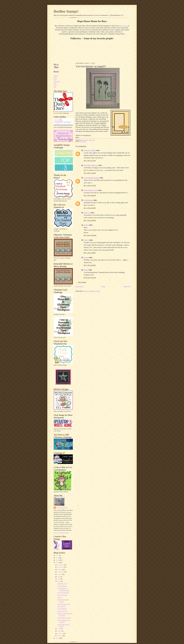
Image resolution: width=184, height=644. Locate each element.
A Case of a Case (62, 611)
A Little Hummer (62, 586)
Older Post (127, 286)
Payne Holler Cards (91, 190)
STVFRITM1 (83, 141)
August (60, 574)
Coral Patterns (61, 606)
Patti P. (86, 240)
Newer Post (79, 286)
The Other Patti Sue (91, 165)
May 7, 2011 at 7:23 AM (90, 173)
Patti (55, 85)
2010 (57, 638)
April (59, 629)
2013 (57, 558)
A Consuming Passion (91, 178)
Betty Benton (62, 508)
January (60, 636)
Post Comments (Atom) (93, 291)
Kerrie (56, 77)
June (59, 579)
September (61, 572)
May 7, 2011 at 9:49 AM (90, 220)
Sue (55, 87)
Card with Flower (62, 595)
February (60, 633)
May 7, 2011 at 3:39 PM (90, 253)
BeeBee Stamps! (66, 11)
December (61, 565)
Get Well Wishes (62, 609)
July (59, 577)
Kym (55, 79)
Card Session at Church (64, 618)
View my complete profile (61, 533)
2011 (57, 562)
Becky (86, 270)
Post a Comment (82, 282)
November (61, 567)
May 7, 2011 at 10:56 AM (90, 235)
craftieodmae (88, 200)
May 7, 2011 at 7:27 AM (90, 185)
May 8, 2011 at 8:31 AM (90, 278)
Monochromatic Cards (64, 604)
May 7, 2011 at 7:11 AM (90, 161)
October (60, 570)
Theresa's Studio (90, 150)
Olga (55, 83)
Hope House (124, 26)
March (60, 631)
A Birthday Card (62, 584)
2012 (57, 560)
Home (103, 286)
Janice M (87, 213)
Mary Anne (57, 81)
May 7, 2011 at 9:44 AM (90, 208)
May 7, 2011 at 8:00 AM (90, 195)
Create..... (60, 597)
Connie (56, 75)
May (59, 581)
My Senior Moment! (63, 593)
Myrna (86, 225)
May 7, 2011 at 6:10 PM (90, 265)
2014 (57, 555)
